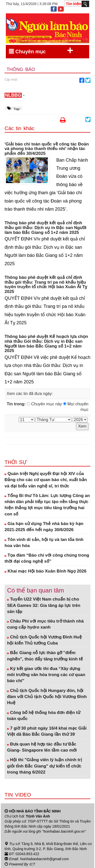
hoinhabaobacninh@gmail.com (45, 859)
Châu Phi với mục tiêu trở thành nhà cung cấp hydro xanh (45, 624)
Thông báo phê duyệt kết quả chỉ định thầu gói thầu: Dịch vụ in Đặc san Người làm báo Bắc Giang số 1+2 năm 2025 (45, 228)
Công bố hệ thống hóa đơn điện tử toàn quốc (44, 716)
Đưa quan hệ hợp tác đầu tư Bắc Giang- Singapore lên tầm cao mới (42, 747)
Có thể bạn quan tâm (35, 590)
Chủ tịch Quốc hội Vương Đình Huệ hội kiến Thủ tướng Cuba (44, 640)
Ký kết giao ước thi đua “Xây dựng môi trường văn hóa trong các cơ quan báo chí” (46, 675)
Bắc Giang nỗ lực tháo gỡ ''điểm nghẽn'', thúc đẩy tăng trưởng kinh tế (45, 656)
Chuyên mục (41, 51)
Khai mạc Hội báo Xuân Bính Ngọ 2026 (45, 571)
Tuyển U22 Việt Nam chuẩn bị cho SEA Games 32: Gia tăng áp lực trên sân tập (44, 605)
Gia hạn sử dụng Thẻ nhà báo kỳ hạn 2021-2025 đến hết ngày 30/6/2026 (44, 527)
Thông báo (21, 69)
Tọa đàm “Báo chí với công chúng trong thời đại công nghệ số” (47, 558)
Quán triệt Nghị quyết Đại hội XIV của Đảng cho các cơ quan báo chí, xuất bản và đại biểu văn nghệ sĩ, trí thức (46, 480)
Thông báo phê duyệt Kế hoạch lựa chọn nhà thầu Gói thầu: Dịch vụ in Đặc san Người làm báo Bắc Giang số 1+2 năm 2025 (46, 344)
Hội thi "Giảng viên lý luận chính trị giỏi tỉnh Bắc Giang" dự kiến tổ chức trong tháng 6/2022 (44, 766)
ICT (32, 864)
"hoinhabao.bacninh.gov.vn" (64, 831)
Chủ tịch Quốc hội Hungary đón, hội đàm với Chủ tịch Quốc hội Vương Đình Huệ (47, 697)
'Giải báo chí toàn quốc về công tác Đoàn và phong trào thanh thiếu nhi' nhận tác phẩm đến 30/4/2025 (47, 149)
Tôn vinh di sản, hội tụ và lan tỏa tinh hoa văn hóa (44, 543)
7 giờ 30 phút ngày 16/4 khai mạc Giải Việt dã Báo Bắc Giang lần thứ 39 (47, 731)
